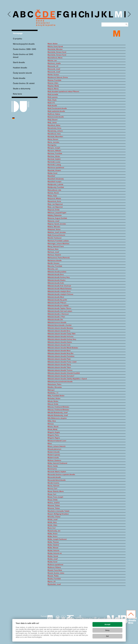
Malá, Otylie (52, 100)
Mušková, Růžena (54, 567)
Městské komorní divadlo (57, 322)
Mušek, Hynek (53, 556)
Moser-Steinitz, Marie (56, 491)
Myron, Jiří (52, 582)
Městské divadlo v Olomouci (58, 314)
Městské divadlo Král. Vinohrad (59, 286)
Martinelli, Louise (54, 162)
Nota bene (17, 94)
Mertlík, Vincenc (54, 263)
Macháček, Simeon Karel (57, 52)
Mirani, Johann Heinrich (57, 446)
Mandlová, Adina (54, 125)
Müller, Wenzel (53, 548)
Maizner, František (54, 80)
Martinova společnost (56, 168)
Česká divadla (19, 78)
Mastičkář (51, 176)
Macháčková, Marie (55, 58)
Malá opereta (53, 97)
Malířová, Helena (54, 114)
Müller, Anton (53, 534)
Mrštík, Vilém (52, 525)
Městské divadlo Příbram (57, 303)
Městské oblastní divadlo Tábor (59, 368)
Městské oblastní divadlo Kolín (59, 345)
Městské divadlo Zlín (55, 320)
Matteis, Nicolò (53, 193)
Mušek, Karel (52, 562)
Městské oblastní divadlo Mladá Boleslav (63, 348)
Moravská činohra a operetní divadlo (61, 475)
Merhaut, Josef (53, 252)
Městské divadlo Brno (56, 275)
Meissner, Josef (53, 221)
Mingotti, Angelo (54, 432)
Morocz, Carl (52, 489)
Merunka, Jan (53, 269)
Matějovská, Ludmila (55, 185)
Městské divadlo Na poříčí (57, 300)
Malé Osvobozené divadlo (57, 108)
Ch (84, 15)
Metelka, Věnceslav (55, 387)
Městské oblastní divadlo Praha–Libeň (62, 362)
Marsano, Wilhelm (54, 151)
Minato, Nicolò (53, 427)
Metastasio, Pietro (54, 384)
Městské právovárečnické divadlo (60, 382)
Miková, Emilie (53, 404)
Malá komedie (53, 94)
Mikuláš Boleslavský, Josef (58, 413)
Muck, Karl (52, 528)
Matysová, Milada (54, 199)
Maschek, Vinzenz (54, 170)
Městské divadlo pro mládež (58, 306)
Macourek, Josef (54, 69)
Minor (50, 444)
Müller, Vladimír (53, 545)
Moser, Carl (52, 494)
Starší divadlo (19, 63)
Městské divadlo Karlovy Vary (59, 277)
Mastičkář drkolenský (56, 179)
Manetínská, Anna (54, 128)
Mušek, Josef (53, 559)
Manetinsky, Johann (55, 131)
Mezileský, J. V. (53, 393)
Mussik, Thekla (53, 576)
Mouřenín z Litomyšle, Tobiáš (58, 511)
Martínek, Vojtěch (54, 159)
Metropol (51, 390)
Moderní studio (53, 458)
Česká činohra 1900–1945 (24, 49)
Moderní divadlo (54, 452)
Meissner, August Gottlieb (57, 218)
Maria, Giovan (53, 139)
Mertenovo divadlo (55, 261)
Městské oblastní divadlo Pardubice (61, 356)
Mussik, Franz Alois (55, 570)
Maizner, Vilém (53, 83)
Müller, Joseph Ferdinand (57, 539)
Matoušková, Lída (54, 190)
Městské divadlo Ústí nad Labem (60, 311)
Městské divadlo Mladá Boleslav (60, 289)
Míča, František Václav (56, 396)
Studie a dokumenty (22, 89)
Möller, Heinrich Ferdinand (57, 463)
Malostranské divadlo (56, 117)
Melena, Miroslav (54, 227)
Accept (107, 624)
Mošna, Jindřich (54, 503)
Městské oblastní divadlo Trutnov (60, 370)
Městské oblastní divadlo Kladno (60, 342)
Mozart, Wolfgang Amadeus (58, 514)
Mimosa (51, 424)
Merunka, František (55, 266)
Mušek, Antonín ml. (55, 553)
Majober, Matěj (53, 86)
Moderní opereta (54, 455)
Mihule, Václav (53, 401)
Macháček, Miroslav (55, 49)
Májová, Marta (53, 89)
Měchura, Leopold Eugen (57, 213)
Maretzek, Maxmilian (55, 137)
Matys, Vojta (52, 196)
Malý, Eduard (52, 120)
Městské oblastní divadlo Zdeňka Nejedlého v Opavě (67, 379)
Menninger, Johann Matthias (58, 244)
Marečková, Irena (54, 134)
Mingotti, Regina (54, 438)
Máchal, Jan (52, 61)
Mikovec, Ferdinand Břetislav (58, 407)
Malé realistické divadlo (56, 111)
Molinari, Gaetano (54, 460)
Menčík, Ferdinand (54, 238)
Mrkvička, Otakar (54, 517)
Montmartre (52, 469)
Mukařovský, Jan (54, 531)
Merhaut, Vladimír (54, 255)
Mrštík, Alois (52, 522)
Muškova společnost (55, 565)
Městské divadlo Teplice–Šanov (59, 308)
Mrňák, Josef (53, 520)
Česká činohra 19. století (24, 83)
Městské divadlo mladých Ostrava (60, 294)
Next (129, 14)
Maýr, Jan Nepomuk (55, 204)
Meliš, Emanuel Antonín (56, 235)
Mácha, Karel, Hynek (55, 47)
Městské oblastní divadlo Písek (59, 359)
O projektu (18, 39)
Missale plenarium (54, 449)
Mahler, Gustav (53, 75)
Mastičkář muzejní (54, 182)
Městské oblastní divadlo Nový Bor (61, 353)
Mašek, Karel (52, 173)
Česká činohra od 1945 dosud (23, 56)
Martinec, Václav (54, 156)
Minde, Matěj (52, 429)
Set (107, 636)
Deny (107, 630)
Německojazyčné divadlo (24, 44)
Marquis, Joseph (54, 148)
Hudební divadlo (20, 68)
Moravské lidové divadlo (57, 480)
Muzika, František (54, 579)
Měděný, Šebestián (55, 215)
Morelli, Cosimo (53, 483)
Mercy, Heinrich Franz (56, 246)
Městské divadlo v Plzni (56, 317)
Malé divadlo (52, 106)
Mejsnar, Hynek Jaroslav (57, 224)
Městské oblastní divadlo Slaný (59, 365)
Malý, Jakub (52, 123)
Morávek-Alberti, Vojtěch (57, 472)
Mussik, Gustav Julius (56, 573)
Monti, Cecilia (53, 466)
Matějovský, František (56, 187)
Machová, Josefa (54, 63)
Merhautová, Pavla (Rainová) (59, 258)
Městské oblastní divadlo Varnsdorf (61, 376)
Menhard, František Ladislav (58, 241)
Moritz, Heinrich (53, 486)
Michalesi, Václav (54, 399)
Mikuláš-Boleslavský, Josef (58, 415)
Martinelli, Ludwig (54, 165)
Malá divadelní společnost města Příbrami (63, 92)
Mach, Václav (53, 44)
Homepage (18, 33)
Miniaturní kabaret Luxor (57, 441)
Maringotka (52, 145)
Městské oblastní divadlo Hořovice (60, 337)
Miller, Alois (52, 421)
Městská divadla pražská (57, 272)
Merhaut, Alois (53, 249)
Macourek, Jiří (53, 66)
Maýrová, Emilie (54, 210)
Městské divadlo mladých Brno (59, 292)
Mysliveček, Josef (54, 584)
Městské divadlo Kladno (57, 280)
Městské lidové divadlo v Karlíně (59, 325)
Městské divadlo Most (56, 297)
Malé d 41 (51, 103)
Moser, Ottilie (53, 500)
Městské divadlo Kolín (56, 283)
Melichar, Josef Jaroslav (57, 232)
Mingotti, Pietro (53, 435)
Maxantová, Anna (54, 201)
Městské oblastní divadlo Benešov (60, 328)
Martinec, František (55, 154)
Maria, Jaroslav (53, 142)
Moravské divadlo (54, 477)
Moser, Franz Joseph (55, 497)
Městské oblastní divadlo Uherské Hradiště (64, 373)
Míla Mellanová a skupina (57, 418)
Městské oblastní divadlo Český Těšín (62, 334)
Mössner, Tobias (54, 506)
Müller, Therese (53, 542)
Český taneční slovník (22, 73)
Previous (9, 14)
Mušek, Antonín (53, 551)
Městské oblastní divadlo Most (59, 351)
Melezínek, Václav (54, 230)
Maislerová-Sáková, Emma (58, 78)
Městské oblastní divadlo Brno (59, 331)
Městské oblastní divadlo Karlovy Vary (62, 339)
